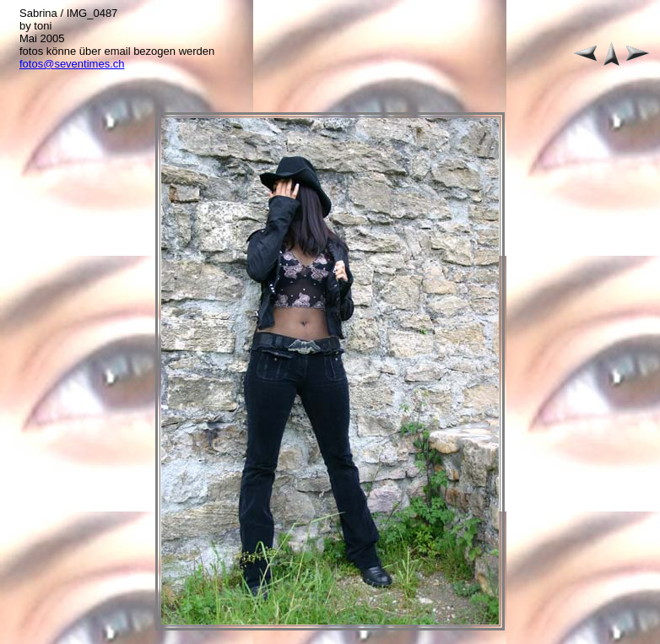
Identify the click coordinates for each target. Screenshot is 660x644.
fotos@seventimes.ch (72, 64)
